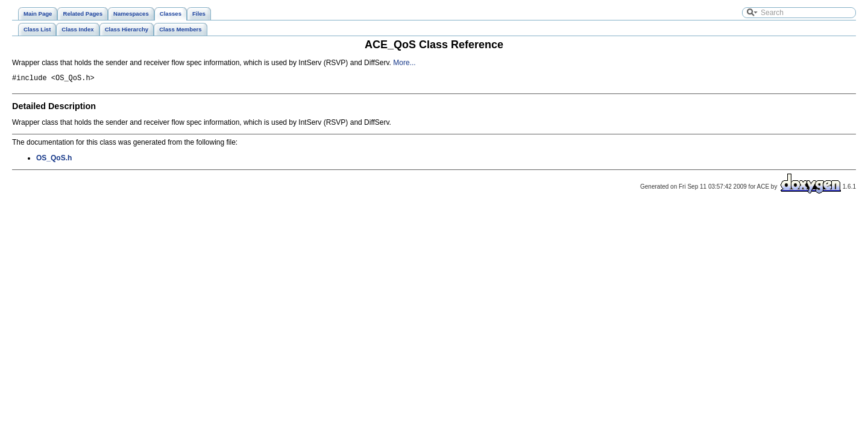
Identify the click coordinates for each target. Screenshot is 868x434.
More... (404, 63)
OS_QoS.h (54, 160)
